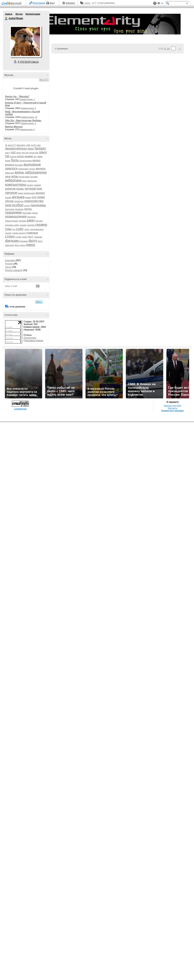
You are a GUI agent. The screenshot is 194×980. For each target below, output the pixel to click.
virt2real (13, 157)
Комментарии (33, 14)
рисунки (39, 221)
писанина (19, 209)
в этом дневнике (16, 307)
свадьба (31, 225)
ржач (31, 220)
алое (21, 156)
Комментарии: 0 (28, 108)
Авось (87, 3)
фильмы (12, 241)
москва (8, 197)
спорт (27, 229)
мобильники (29, 193)
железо (41, 168)
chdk (28, 145)
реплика (23, 221)
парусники (10, 209)
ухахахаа (38, 237)
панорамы (38, 205)
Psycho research (14, 270)
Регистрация (39, 3)
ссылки (8, 233)
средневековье (37, 229)
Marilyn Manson (14, 127)
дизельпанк (23, 169)
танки (24, 237)
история (34, 177)
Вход (52, 3)
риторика (9, 225)
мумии (28, 197)
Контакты (173, 408)
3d (6, 145)
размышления (16, 216)
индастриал (25, 177)
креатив (10, 189)
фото (33, 241)
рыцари (23, 225)
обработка (19, 201)
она (8, 205)
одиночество (34, 201)
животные (10, 173)
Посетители (30, 338)
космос (30, 185)
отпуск (27, 206)
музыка (18, 197)
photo (19, 153)
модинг (40, 193)
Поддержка (155, 3)
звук (8, 176)
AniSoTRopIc (6, 19)
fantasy (40, 148)
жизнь (19, 172)
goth (7, 153)
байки (40, 157)
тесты (8, 267)
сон (14, 229)
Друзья (19, 14)
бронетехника (26, 161)
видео (36, 160)
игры (15, 176)
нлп (34, 197)
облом (9, 201)
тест (30, 237)
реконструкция (12, 221)
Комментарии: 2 (27, 99)
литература (33, 189)
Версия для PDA (173, 406)
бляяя (8, 161)
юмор (31, 245)
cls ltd (33, 145)
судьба (18, 237)
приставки (27, 213)
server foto (34, 153)
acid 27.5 (12, 145)
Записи (9, 14)
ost (13, 152)
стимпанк (32, 233)
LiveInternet (12, 4)
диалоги (11, 168)
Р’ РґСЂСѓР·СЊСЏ (28, 62)
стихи (10, 236)
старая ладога (18, 233)
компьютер (32, 181)
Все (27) (44, 80)
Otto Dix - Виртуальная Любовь (23, 121)
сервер (41, 225)
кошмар (37, 185)
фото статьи (20, 245)
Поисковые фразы (33, 341)
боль (15, 160)
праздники (13, 212)
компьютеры (16, 184)
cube (38, 145)
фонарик (24, 241)
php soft (25, 153)
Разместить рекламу (173, 411)
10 (168, 48)
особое (18, 205)
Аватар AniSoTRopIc (25, 41)
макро (21, 193)
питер (28, 209)
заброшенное (36, 172)
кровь (20, 189)
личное (11, 193)
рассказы (32, 217)
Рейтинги (70, 3)
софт (20, 229)
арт (35, 157)
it (10, 153)
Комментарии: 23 (29, 117)
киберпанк (13, 180)
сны (8, 229)
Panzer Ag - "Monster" (17, 97)
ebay (31, 148)
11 (165, 48)
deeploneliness (16, 148)
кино (24, 181)
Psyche (9, 264)
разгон (35, 213)
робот (17, 225)
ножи (41, 197)
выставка (19, 165)
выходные (32, 164)
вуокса (10, 165)
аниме (29, 156)
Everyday (10, 260)
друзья (32, 169)
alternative (21, 145)
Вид (160, 4)
